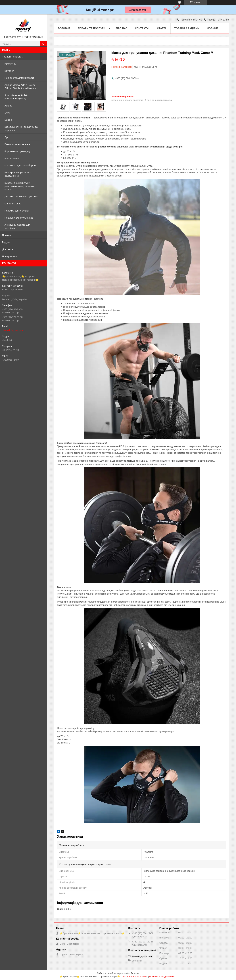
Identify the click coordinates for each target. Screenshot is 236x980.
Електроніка (12, 158)
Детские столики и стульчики (21, 196)
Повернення (9, 256)
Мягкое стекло (13, 204)
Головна (64, 28)
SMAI (7, 113)
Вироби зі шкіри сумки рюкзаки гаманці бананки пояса (20, 186)
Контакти (142, 28)
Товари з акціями (187, 28)
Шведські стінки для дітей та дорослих (21, 128)
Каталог (9, 71)
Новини (212, 28)
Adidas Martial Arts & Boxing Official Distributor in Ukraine (20, 87)
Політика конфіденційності (163, 977)
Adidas (8, 106)
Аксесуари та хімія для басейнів (17, 226)
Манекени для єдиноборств (21, 165)
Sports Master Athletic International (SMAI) (17, 97)
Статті (161, 28)
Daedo (8, 120)
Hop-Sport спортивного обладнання (18, 174)
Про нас (7, 235)
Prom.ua (135, 973)
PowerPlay (10, 64)
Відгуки (6, 242)
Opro (7, 137)
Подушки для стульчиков (19, 218)
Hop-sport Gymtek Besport (19, 78)
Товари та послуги (13, 57)
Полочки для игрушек (17, 211)
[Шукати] (43, 44)
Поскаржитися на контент (135, 977)
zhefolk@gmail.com (13, 330)
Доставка (8, 249)
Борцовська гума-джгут (18, 151)
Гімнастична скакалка (17, 144)
